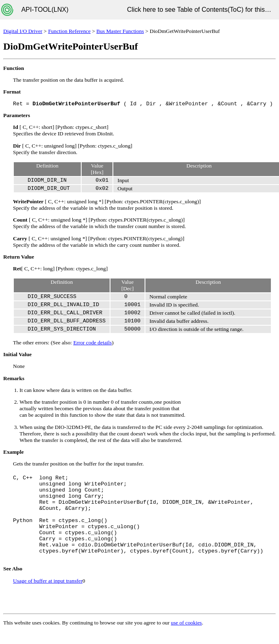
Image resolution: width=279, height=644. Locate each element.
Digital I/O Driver (23, 31)
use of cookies (186, 623)
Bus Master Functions (120, 31)
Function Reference (69, 31)
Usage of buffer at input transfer (48, 581)
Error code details (92, 343)
